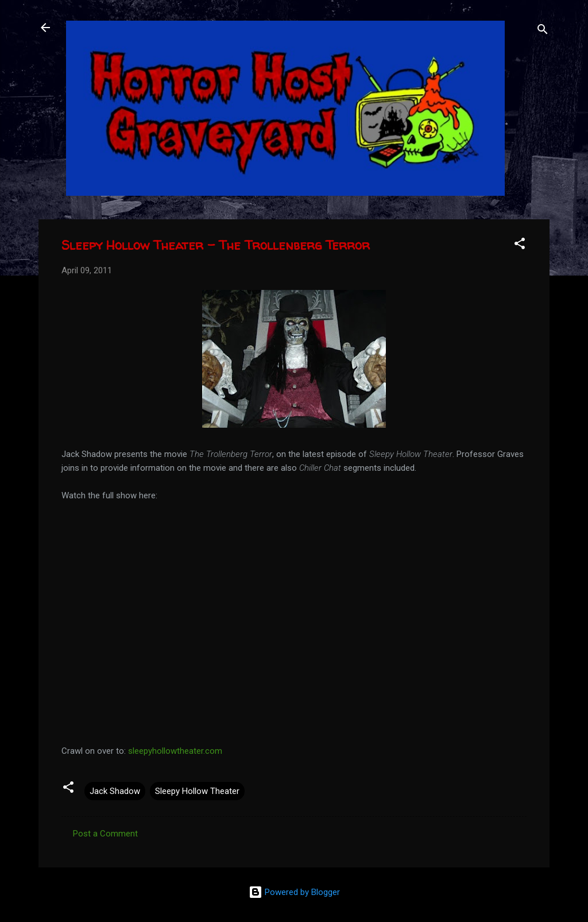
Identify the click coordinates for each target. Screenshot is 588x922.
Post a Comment (105, 834)
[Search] (543, 31)
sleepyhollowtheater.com (175, 751)
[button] (520, 245)
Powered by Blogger (294, 892)
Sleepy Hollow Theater (197, 791)
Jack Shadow (115, 791)
